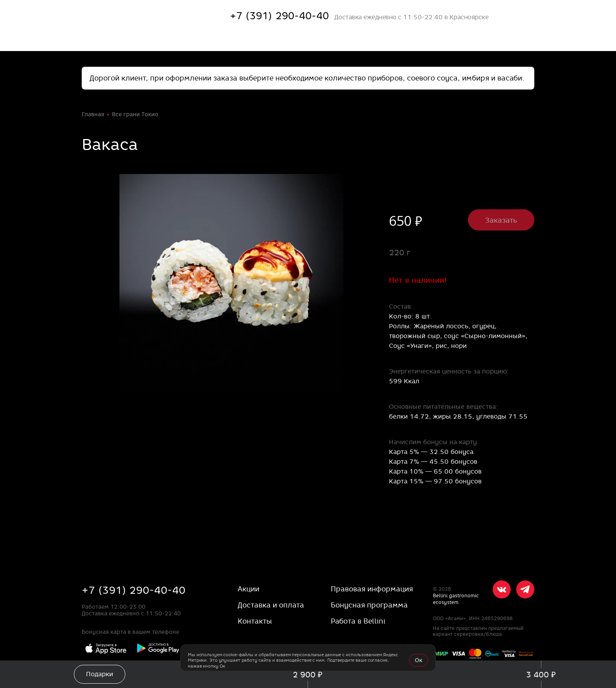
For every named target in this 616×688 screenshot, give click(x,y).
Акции (248, 589)
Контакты (255, 621)
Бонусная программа (369, 605)
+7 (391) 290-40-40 (134, 590)
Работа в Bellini (358, 621)
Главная (93, 114)
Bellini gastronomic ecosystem (456, 599)
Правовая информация (372, 589)
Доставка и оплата (271, 605)
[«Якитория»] (133, 16)
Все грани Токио (135, 114)
